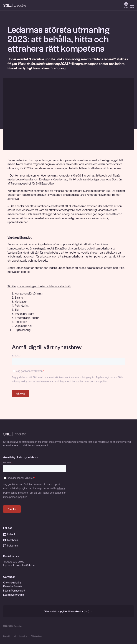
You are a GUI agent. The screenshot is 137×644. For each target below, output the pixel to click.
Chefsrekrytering (12, 583)
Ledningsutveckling (14, 595)
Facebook (11, 540)
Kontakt (6, 636)
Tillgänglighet (37, 636)
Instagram (10, 546)
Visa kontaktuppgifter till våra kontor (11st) (68, 611)
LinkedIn (10, 534)
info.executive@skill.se (23, 565)
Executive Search (12, 587)
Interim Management (14, 591)
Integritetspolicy (20, 636)
